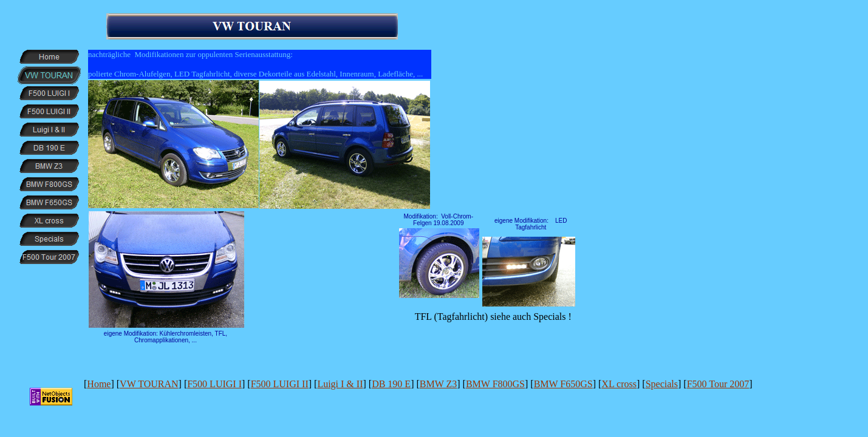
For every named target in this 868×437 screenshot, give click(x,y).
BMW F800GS (495, 384)
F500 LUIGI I (214, 384)
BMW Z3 (438, 384)
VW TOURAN (149, 384)
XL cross (619, 384)
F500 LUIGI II (280, 384)
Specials (662, 384)
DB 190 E (391, 384)
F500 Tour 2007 (718, 384)
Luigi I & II (340, 384)
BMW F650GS (563, 384)
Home (99, 384)
